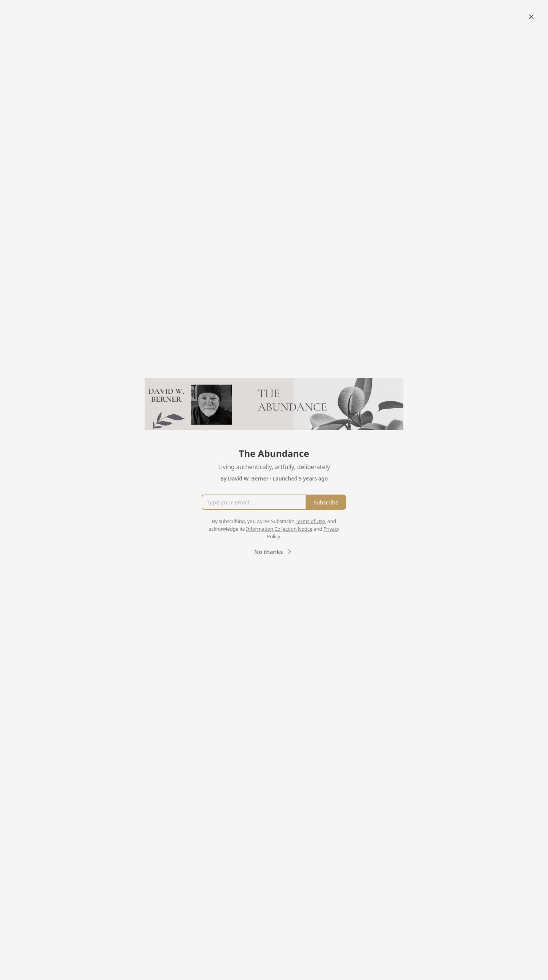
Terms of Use (310, 521)
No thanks (274, 552)
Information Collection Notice (279, 529)
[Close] (531, 17)
